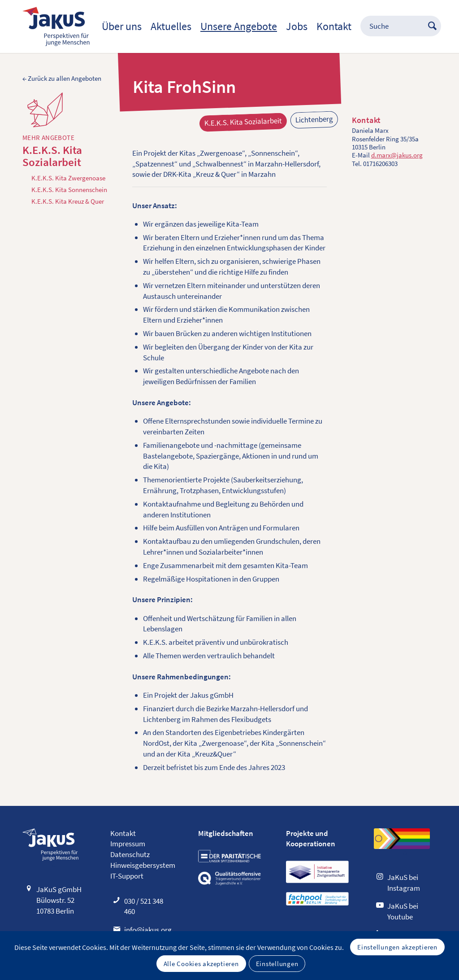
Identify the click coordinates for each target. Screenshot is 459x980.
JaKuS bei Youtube (403, 911)
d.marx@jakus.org (397, 155)
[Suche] (396, 26)
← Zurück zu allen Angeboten (62, 79)
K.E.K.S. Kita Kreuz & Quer (68, 201)
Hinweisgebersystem (143, 865)
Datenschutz (130, 854)
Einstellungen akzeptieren (397, 947)
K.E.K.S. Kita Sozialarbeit (52, 156)
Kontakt (123, 833)
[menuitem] (122, 26)
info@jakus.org (148, 930)
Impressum (128, 844)
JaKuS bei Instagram (404, 883)
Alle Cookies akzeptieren (201, 964)
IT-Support (127, 876)
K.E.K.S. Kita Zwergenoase (68, 178)
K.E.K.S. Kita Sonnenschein (69, 190)
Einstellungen (277, 964)
